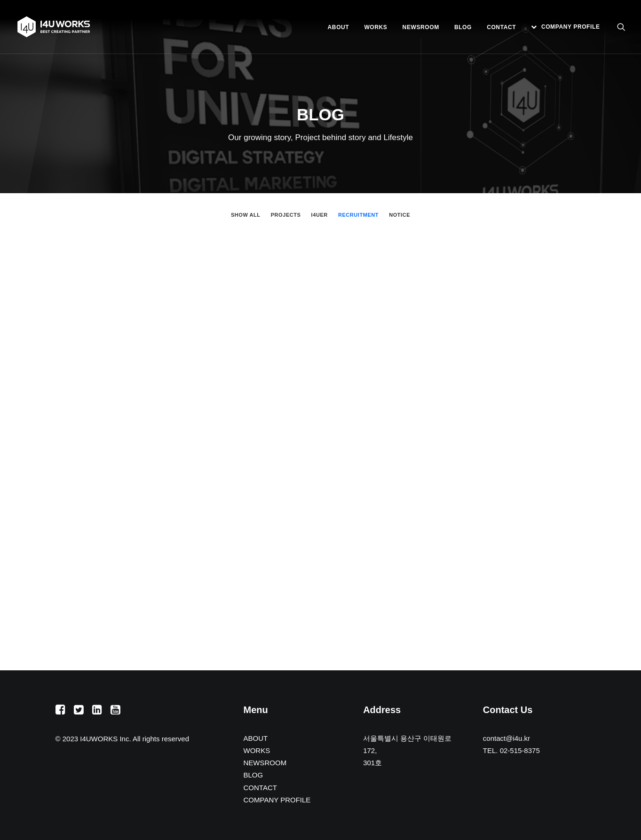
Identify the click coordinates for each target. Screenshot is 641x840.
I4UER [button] (320, 215)
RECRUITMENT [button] (358, 215)
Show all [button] (246, 215)
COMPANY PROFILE (571, 27)
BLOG (463, 27)
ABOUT (339, 27)
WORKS (376, 27)
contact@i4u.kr (506, 738)
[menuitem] (339, 27)
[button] (621, 27)
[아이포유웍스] (54, 27)
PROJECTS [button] (286, 215)
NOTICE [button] (400, 215)
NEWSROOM (421, 27)
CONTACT (501, 27)
